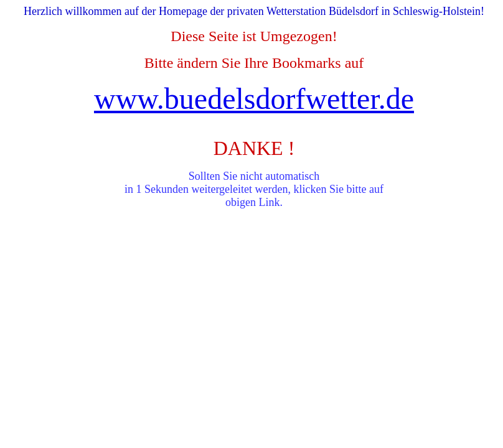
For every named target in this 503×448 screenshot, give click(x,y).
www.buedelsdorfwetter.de (254, 99)
